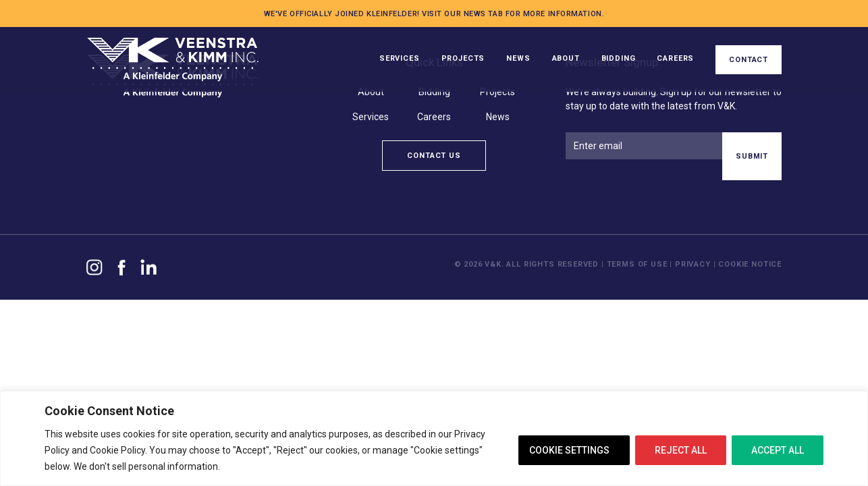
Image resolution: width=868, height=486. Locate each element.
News (518, 58)
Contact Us (434, 156)
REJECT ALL (681, 450)
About (566, 58)
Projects (463, 58)
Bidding (619, 58)
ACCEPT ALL (778, 450)
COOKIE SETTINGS (569, 450)
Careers (675, 58)
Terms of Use (639, 264)
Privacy (693, 264)
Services (400, 58)
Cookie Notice (750, 264)
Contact (749, 60)
